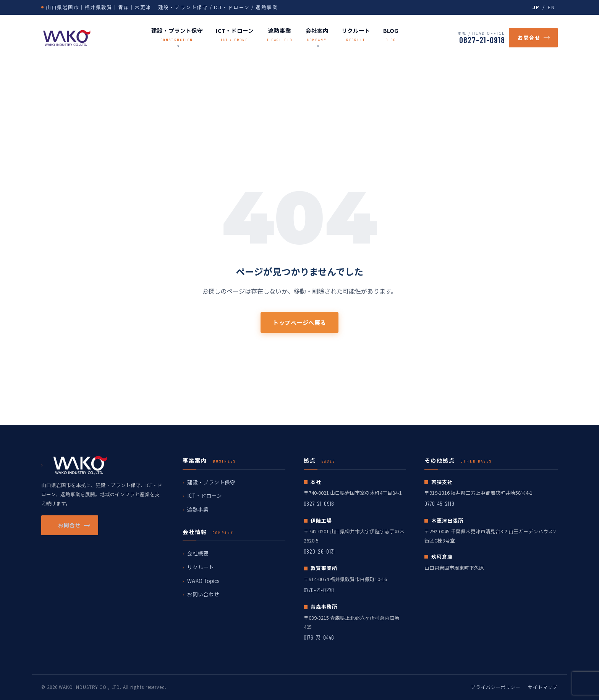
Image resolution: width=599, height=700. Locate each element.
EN (551, 7)
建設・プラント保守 (177, 35)
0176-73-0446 (319, 637)
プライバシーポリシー (496, 687)
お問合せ (533, 37)
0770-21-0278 (319, 590)
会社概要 (198, 553)
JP (536, 7)
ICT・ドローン (235, 35)
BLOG (391, 35)
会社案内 (317, 35)
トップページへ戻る (299, 322)
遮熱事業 (280, 35)
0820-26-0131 (320, 551)
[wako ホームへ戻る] (67, 38)
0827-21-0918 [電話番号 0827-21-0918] (482, 40)
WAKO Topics (203, 581)
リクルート (356, 35)
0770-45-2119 (440, 503)
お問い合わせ (203, 594)
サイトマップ (543, 687)
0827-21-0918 (319, 503)
